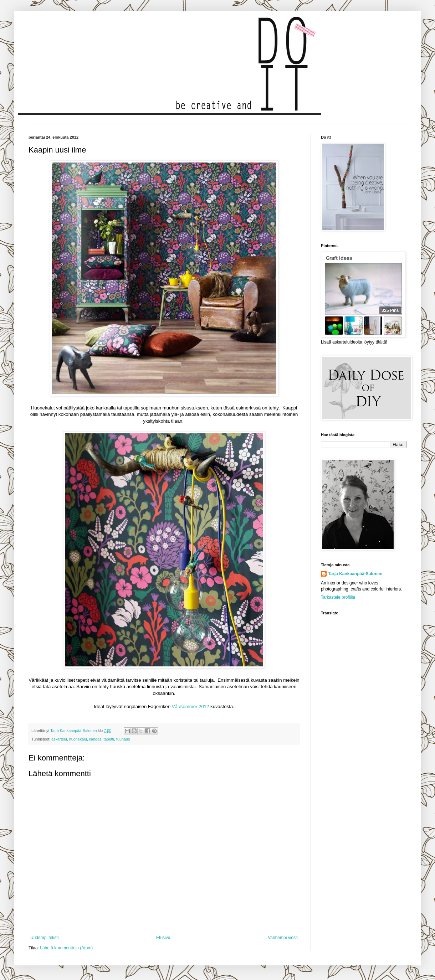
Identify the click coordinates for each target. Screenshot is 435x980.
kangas (95, 739)
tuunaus (123, 739)
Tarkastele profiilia (338, 597)
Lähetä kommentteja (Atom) (66, 948)
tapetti (109, 739)
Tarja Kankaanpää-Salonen (355, 574)
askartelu (59, 739)
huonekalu (78, 739)
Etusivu (163, 938)
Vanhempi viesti (283, 938)
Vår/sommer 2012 (191, 706)
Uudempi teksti (44, 938)
